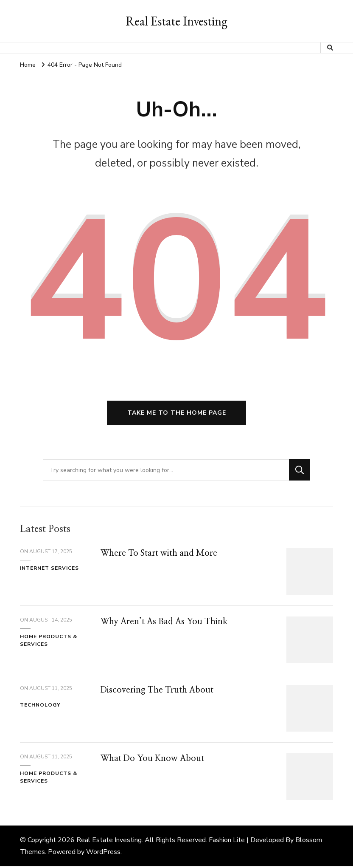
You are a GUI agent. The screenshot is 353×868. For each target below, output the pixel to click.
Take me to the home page (177, 414)
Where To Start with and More (160, 555)
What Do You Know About (153, 760)
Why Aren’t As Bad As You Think (165, 623)
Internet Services (49, 569)
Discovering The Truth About (158, 692)
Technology (40, 706)
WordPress (103, 854)
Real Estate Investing (176, 21)
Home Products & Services (49, 642)
